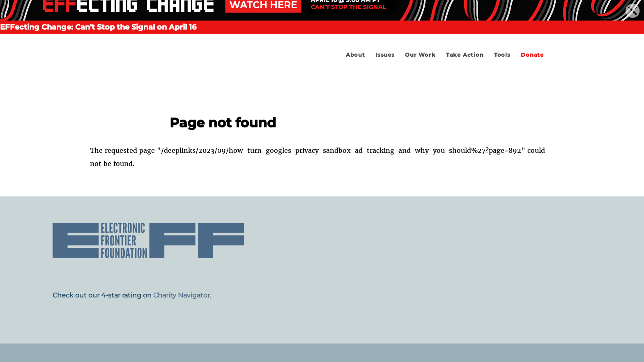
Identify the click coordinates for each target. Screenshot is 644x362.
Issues (385, 55)
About (355, 55)
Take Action (465, 55)
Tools (502, 55)
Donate (532, 55)
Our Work (420, 55)
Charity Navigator (182, 295)
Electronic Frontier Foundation (161, 80)
